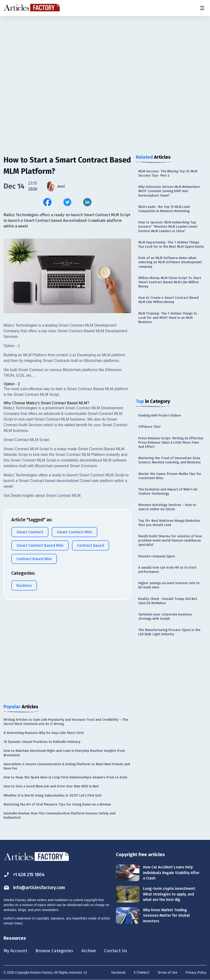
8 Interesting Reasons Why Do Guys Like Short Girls (44, 733)
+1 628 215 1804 (25, 875)
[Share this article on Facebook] (47, 202)
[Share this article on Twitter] (67, 202)
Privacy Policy (196, 973)
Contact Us (119, 951)
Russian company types (157, 556)
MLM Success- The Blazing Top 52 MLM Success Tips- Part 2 (168, 173)
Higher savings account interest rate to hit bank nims (169, 585)
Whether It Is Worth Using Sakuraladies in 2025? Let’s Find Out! (53, 796)
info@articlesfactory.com (36, 888)
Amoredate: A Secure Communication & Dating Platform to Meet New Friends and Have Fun (67, 766)
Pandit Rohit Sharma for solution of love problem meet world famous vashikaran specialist (170, 541)
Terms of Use (167, 973)
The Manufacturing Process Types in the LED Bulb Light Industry (169, 632)
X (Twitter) (142, 973)
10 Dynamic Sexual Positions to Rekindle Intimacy (42, 742)
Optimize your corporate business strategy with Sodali (165, 617)
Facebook (118, 973)
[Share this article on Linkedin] (87, 202)
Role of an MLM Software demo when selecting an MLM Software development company (170, 262)
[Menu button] (202, 8)
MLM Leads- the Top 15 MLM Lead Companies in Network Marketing (164, 209)
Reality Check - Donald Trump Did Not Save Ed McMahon (168, 601)
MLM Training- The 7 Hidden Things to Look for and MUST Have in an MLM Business (168, 318)
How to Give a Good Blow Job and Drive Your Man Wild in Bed (51, 786)
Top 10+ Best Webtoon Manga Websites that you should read (169, 523)
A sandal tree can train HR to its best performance (167, 570)
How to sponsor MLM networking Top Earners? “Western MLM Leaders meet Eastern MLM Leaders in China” (168, 227)
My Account (16, 951)
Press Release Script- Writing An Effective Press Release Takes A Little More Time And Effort (171, 443)
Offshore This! (149, 427)
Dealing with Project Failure (160, 415)
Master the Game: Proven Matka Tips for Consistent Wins (170, 476)
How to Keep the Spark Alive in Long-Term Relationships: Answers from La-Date (65, 777)
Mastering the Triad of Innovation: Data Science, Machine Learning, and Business (169, 460)
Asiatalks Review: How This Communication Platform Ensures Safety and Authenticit (59, 816)
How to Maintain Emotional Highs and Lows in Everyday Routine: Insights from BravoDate (64, 753)
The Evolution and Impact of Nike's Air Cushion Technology (168, 492)
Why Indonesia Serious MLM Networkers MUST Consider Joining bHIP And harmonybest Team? (169, 191)
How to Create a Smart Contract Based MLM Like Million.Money (168, 300)
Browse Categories (56, 951)
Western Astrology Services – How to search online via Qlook (167, 507)
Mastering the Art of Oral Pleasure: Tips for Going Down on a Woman (57, 804)
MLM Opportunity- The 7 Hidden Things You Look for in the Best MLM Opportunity (171, 245)
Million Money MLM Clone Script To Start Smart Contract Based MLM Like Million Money (170, 282)
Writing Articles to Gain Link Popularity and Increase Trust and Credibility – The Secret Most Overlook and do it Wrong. (66, 722)
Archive (91, 951)
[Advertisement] (105, 53)
